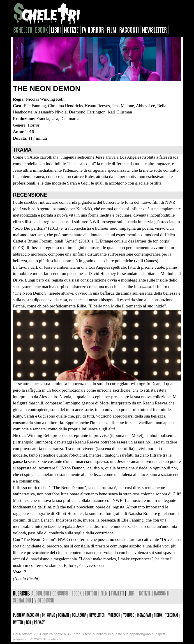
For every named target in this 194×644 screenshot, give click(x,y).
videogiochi (44, 600)
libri (56, 30)
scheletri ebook (30, 30)
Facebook (114, 615)
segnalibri (22, 600)
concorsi (60, 593)
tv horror (93, 30)
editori (91, 593)
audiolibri (40, 593)
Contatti (63, 615)
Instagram (144, 615)
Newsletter (97, 615)
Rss (28, 622)
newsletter (154, 30)
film (111, 30)
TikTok (158, 615)
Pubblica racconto (26, 615)
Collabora (79, 615)
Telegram (172, 615)
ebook (76, 593)
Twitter (18, 622)
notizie (71, 30)
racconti (129, 30)
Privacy (39, 622)
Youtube (128, 615)
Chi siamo (48, 615)
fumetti (117, 593)
